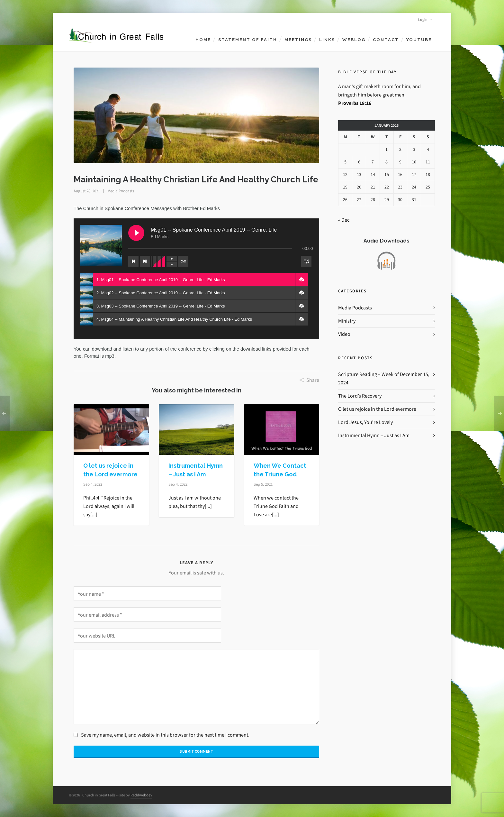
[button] (301, 280)
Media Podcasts (121, 191)
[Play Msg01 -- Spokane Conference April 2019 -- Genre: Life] (136, 233)
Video (344, 334)
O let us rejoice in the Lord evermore (377, 409)
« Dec (344, 220)
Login (425, 20)
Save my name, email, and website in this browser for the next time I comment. (165, 735)
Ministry (347, 321)
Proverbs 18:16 (355, 103)
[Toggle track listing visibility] (306, 261)
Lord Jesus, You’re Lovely (365, 422)
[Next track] (145, 261)
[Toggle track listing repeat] (183, 261)
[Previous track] (133, 261)
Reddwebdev (141, 795)
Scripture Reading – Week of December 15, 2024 (384, 378)
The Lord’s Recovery (360, 396)
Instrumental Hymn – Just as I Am (374, 435)
